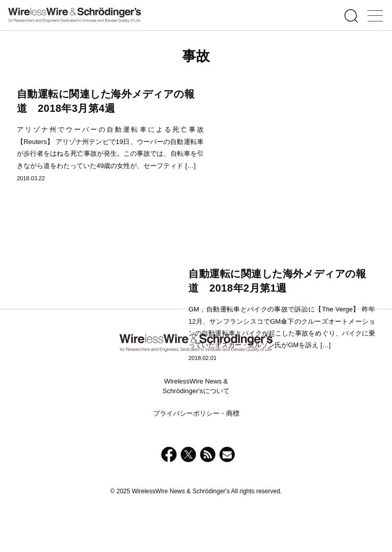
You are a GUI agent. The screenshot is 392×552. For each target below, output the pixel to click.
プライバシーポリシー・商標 (196, 453)
